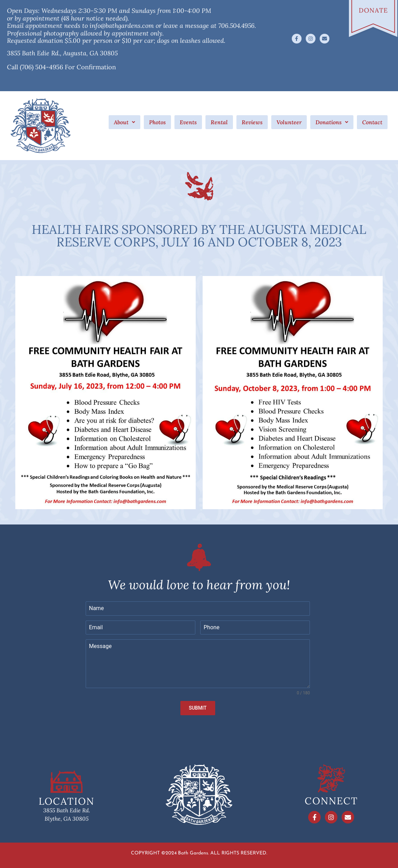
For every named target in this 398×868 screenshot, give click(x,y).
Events (188, 122)
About (124, 122)
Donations (332, 122)
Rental (219, 122)
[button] (124, 122)
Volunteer (289, 122)
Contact (372, 122)
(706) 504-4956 (41, 67)
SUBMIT (198, 708)
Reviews (252, 122)
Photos (157, 122)
